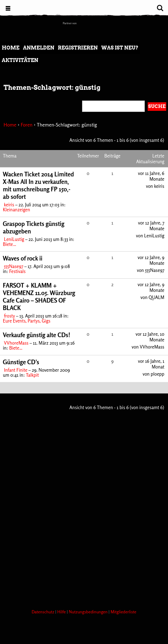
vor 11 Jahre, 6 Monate (151, 176)
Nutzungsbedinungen (89, 612)
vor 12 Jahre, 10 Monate (150, 337)
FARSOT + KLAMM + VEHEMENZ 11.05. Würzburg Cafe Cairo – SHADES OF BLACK (39, 297)
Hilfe (62, 612)
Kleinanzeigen (16, 210)
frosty (9, 316)
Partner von (70, 23)
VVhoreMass (16, 343)
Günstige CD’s (21, 362)
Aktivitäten (20, 60)
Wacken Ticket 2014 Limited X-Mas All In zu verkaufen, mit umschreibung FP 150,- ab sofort (38, 185)
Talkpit (32, 375)
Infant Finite (16, 370)
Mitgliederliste (123, 612)
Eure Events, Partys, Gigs (27, 321)
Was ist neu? (120, 48)
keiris (9, 205)
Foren (27, 125)
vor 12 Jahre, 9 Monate (151, 260)
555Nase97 (14, 266)
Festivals (17, 271)
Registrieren (78, 48)
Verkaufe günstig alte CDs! (37, 335)
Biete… (9, 244)
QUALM (157, 297)
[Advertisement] (84, 508)
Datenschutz (44, 612)
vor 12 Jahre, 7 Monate (151, 226)
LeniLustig (14, 239)
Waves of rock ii (23, 258)
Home (11, 48)
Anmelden (39, 48)
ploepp (157, 374)
